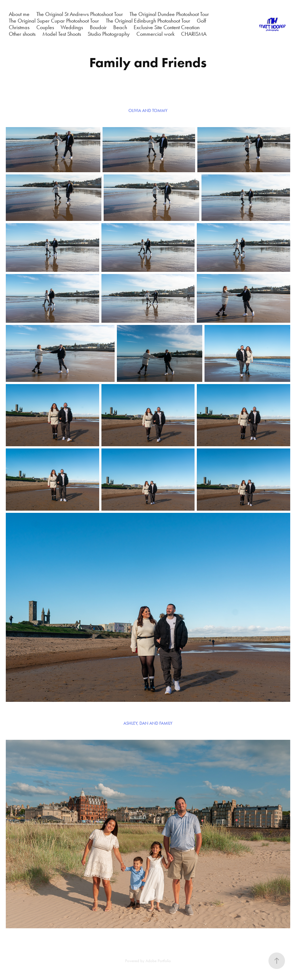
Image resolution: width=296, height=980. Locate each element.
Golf (201, 21)
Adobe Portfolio (158, 961)
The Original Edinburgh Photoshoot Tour (148, 21)
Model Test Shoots (62, 34)
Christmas (19, 27)
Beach (120, 27)
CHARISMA (194, 34)
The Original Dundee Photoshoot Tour (169, 14)
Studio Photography (109, 34)
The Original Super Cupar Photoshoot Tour (54, 21)
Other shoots (22, 34)
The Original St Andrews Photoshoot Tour (80, 14)
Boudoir (98, 27)
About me (19, 14)
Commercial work (155, 34)
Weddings (72, 27)
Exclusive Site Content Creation (167, 27)
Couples (45, 27)
